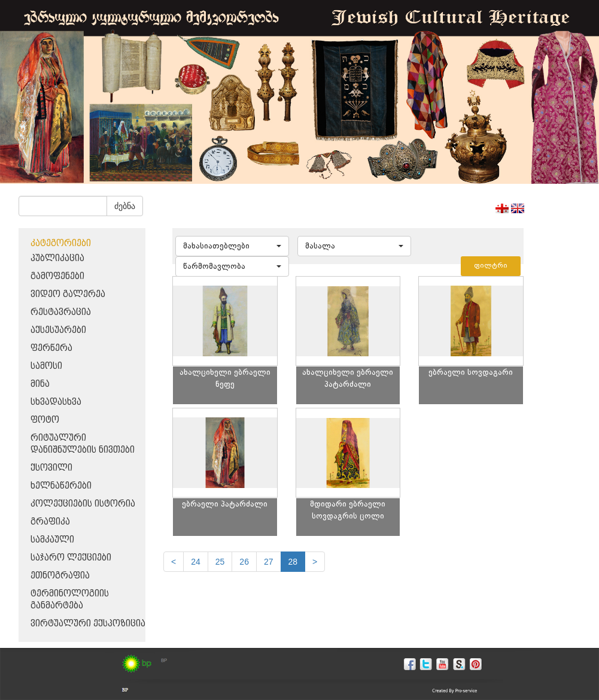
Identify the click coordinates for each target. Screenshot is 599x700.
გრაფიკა (50, 522)
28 (293, 562)
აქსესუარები (58, 330)
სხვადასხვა (56, 402)
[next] (315, 562)
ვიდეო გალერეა (68, 294)
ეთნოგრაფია (60, 576)
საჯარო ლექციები (71, 558)
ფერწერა (51, 348)
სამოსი (46, 366)
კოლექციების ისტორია (83, 504)
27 (269, 562)
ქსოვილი (51, 468)
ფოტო (45, 420)
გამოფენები (57, 276)
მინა (40, 384)
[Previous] (174, 562)
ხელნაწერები (61, 486)
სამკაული (52, 540)
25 (220, 562)
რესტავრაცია (61, 312)
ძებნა (125, 206)
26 (244, 562)
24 (196, 562)
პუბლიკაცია (57, 258)
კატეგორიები (61, 243)
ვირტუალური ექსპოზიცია (88, 624)
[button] (232, 246)
